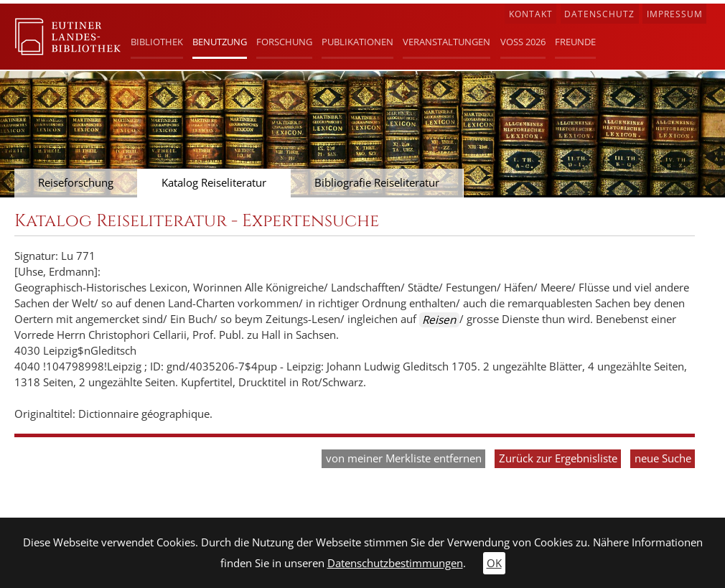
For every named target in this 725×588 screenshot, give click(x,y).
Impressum (675, 14)
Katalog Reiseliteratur (214, 183)
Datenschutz (599, 14)
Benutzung (220, 42)
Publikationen (357, 42)
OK (494, 563)
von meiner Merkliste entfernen (404, 458)
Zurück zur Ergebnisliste (558, 458)
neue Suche (663, 458)
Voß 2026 (523, 42)
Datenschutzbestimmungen (395, 563)
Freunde (575, 42)
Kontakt (531, 14)
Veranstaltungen (446, 42)
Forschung (284, 42)
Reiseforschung (76, 183)
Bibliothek (157, 42)
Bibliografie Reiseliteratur (377, 183)
